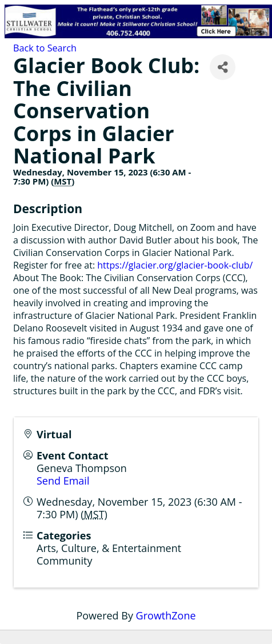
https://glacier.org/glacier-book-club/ (175, 265)
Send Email (63, 481)
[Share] (223, 67)
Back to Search (45, 48)
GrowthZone (166, 615)
